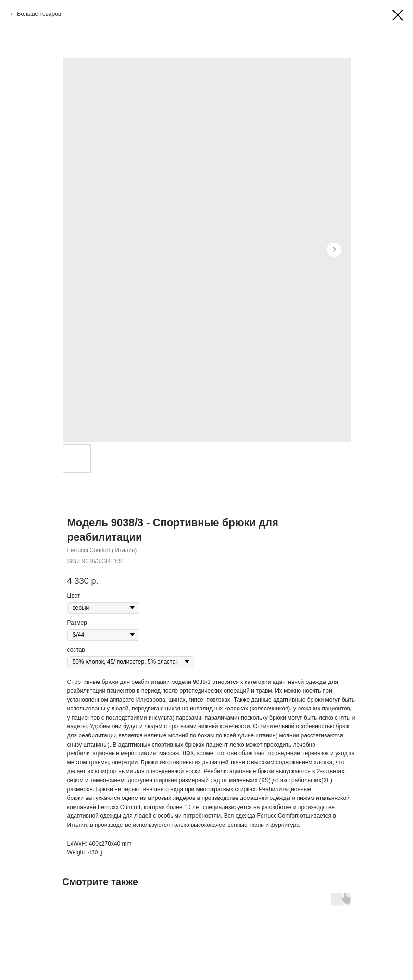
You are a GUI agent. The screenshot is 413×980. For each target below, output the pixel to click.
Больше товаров (39, 14)
